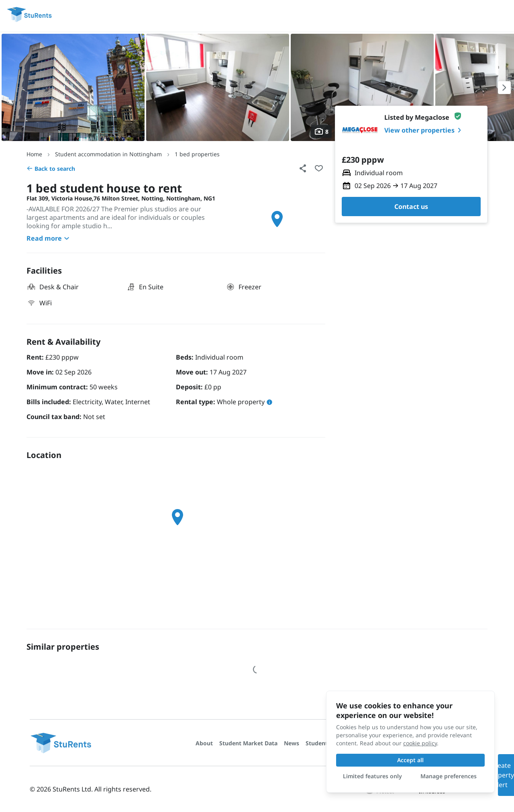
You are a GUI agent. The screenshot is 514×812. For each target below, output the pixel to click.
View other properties (424, 130)
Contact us (411, 207)
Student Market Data (248, 743)
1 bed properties (197, 154)
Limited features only (372, 776)
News (292, 743)
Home (34, 154)
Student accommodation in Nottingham (108, 154)
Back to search (51, 169)
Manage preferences (449, 776)
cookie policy (420, 743)
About (204, 743)
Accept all (410, 760)
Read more (49, 238)
